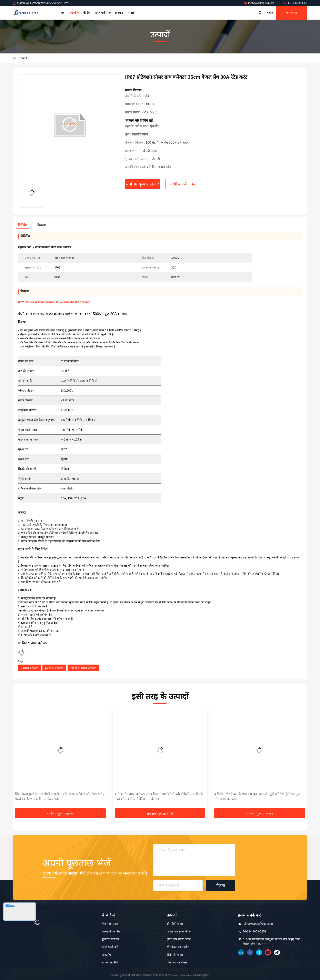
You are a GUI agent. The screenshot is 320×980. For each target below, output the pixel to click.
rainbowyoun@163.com (259, 3)
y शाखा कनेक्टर (29, 668)
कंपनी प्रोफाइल (110, 924)
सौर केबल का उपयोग (178, 947)
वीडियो (87, 13)
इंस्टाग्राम (268, 952)
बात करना (292, 13)
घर (63, 13)
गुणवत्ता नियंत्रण (110, 939)
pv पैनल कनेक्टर (54, 668)
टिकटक (277, 952)
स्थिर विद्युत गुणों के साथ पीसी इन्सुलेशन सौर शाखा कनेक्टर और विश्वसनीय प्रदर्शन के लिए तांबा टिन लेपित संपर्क (60, 796)
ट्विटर (259, 952)
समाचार (119, 13)
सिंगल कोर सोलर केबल (179, 931)
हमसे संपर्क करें (110, 947)
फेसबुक (250, 952)
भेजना (220, 885)
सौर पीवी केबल (175, 924)
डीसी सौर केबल (175, 955)
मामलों (131, 13)
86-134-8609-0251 (295, 3)
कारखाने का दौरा (111, 931)
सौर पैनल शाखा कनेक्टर (83, 668)
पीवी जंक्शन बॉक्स (177, 962)
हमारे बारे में (103, 13)
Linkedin (241, 952)
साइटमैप (106, 955)
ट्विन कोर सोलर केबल (179, 939)
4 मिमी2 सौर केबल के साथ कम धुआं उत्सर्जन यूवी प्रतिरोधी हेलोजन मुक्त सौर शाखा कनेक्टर (258, 796)
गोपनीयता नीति (110, 962)
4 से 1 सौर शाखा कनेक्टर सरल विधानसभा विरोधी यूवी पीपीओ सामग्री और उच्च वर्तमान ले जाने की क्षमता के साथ (159, 796)
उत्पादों (74, 13)
